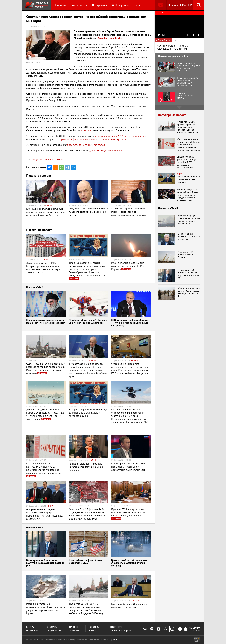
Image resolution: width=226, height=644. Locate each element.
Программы (99, 5)
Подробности (79, 5)
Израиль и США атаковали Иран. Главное (186, 255)
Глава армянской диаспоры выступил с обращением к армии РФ (45, 563)
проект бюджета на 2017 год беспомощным (120, 136)
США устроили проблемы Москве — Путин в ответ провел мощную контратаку (130, 323)
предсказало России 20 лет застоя (86, 145)
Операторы (52, 627)
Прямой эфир (74, 631)
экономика (49, 160)
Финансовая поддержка (120, 631)
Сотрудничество (54, 631)
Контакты (30, 627)
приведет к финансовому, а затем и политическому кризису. (93, 139)
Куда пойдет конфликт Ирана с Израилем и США (86, 562)
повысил (86, 130)
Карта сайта (114, 640)
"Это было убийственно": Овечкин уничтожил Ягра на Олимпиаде (88, 322)
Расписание (73, 627)
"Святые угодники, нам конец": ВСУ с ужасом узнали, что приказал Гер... (189, 292)
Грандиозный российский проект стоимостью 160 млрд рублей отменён (130, 563)
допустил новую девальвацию (106, 150)
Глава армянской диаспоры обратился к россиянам (189, 236)
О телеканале (32, 631)
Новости (61, 5)
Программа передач (126, 5)
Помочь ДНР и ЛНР (180, 5)
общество (37, 160)
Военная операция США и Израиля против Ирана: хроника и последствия (189, 220)
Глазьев (59, 160)
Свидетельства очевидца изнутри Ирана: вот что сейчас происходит (46, 322)
